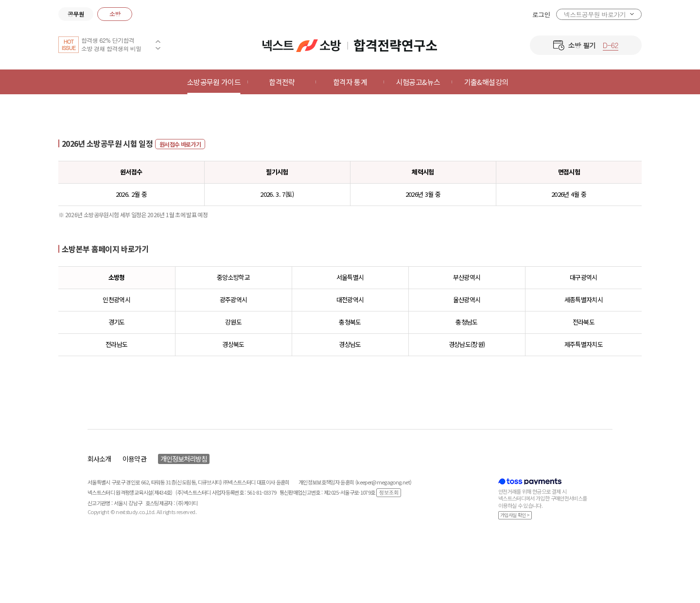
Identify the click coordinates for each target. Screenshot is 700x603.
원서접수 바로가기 (180, 144)
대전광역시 (350, 300)
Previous (158, 41)
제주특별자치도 (584, 344)
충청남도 (466, 322)
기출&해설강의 (486, 82)
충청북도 (350, 322)
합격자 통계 (350, 82)
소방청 (117, 277)
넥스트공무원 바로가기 (595, 14)
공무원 (76, 14)
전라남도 (116, 344)
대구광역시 (584, 277)
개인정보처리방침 (184, 459)
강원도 (233, 322)
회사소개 (99, 459)
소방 (115, 14)
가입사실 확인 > (515, 515)
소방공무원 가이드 (214, 82)
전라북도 (584, 322)
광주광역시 (234, 300)
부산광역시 (467, 277)
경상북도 (233, 344)
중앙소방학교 (233, 277)
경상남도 (350, 344)
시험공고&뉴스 (418, 82)
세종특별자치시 (584, 300)
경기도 (117, 322)
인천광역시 (116, 300)
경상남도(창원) (467, 344)
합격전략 (282, 82)
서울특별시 (350, 277)
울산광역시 (467, 300)
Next (158, 48)
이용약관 (134, 459)
